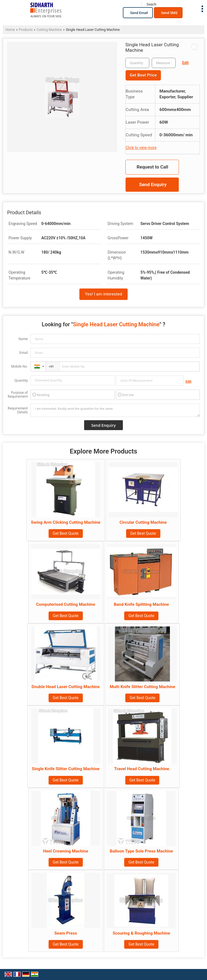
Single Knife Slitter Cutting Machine (66, 769)
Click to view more (141, 148)
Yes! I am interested (103, 294)
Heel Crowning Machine (66, 851)
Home (10, 30)
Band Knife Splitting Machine (141, 604)
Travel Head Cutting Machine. (142, 769)
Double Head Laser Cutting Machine (66, 687)
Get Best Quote (66, 533)
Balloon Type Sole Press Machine (141, 851)
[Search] (151, 4)
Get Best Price (143, 75)
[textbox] (164, 63)
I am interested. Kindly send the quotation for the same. (115, 410)
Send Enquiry (153, 184)
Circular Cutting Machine (143, 522)
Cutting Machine (49, 30)
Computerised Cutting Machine (66, 604)
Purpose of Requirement (18, 395)
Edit (186, 63)
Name (23, 339)
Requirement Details (18, 410)
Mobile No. (19, 366)
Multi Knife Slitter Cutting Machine (143, 687)
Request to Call (152, 167)
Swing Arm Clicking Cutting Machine (66, 522)
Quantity (21, 380)
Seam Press (66, 933)
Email (24, 353)
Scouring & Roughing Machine (141, 933)
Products (26, 30)
